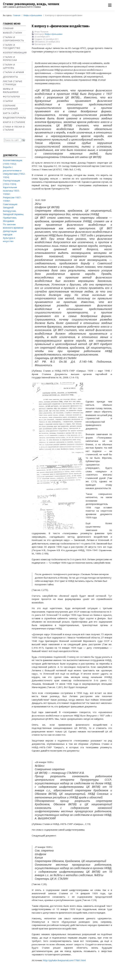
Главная (8, 28)
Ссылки (8, 101)
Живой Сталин (13, 33)
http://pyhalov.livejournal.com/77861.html (64, 960)
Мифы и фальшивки (54, 34)
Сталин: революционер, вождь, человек (31, 4)
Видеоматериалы (14, 118)
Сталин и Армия (13, 72)
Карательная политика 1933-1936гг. (11, 191)
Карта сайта (11, 113)
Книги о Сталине (14, 122)
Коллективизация (15, 52)
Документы (10, 77)
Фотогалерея (11, 97)
